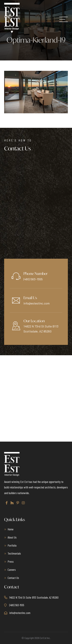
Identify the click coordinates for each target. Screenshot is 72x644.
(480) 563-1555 (33, 279)
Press (11, 561)
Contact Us (13, 578)
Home (11, 529)
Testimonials (14, 553)
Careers (12, 570)
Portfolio (12, 545)
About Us (12, 537)
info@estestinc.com (37, 303)
